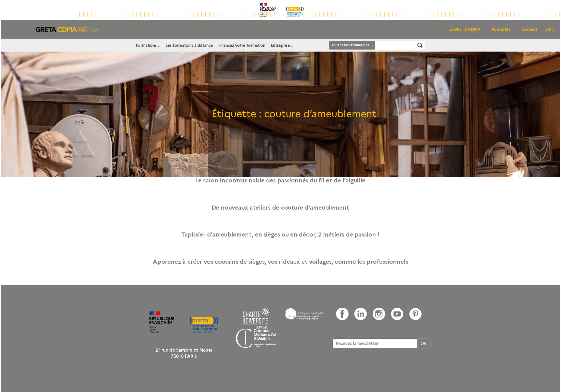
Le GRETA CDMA (464, 29)
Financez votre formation (242, 45)
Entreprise (280, 45)
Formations (146, 45)
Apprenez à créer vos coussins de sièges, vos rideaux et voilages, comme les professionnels (280, 261)
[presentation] (371, 364)
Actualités (501, 29)
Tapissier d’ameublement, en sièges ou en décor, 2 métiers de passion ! (280, 234)
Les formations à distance (189, 45)
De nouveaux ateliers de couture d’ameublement (280, 207)
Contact (529, 29)
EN (548, 29)
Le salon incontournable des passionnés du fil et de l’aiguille (280, 180)
